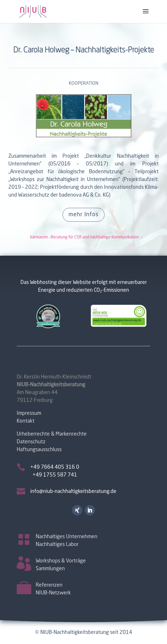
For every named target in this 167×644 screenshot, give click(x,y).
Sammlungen (50, 568)
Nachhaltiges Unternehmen (67, 536)
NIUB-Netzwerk (53, 592)
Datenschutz (31, 442)
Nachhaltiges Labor (57, 544)
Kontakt (26, 421)
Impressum (29, 413)
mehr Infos (83, 215)
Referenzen (49, 585)
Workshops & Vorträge (61, 560)
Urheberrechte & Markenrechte (52, 434)
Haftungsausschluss (39, 450)
